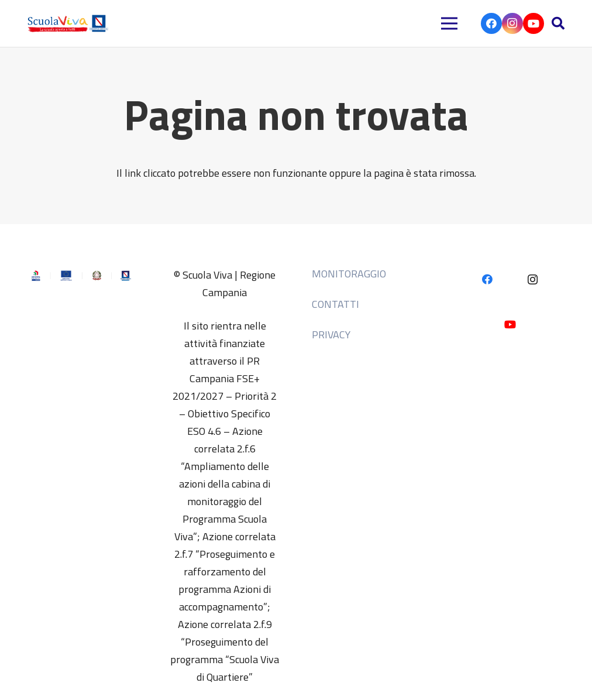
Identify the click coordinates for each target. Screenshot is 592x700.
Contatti (335, 304)
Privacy (331, 334)
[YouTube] (534, 23)
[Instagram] (512, 23)
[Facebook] (491, 23)
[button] (558, 23)
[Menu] (450, 23)
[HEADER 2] (69, 23)
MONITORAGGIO (349, 274)
